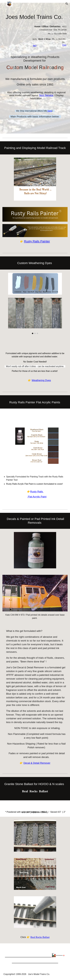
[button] (3, 4)
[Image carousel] (35, 316)
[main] (35, 17)
